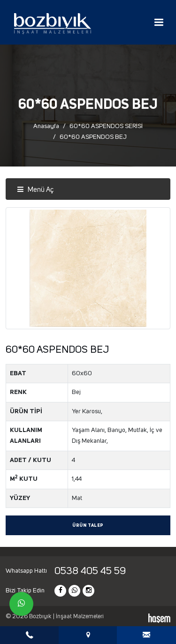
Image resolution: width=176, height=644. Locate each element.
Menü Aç (35, 190)
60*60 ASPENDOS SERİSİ (106, 126)
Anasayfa (46, 126)
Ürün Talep (88, 526)
